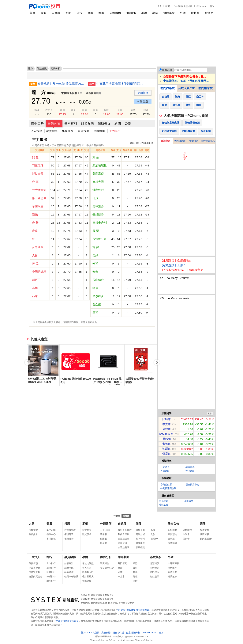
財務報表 (88, 123)
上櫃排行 (51, 568)
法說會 (186, 534)
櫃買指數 (33, 534)
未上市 (121, 577)
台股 (120, 568)
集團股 (103, 539)
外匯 (183, 13)
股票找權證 (70, 530)
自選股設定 (124, 539)
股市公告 (174, 524)
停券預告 (172, 534)
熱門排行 (155, 572)
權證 (144, 13)
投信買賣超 (34, 572)
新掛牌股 (172, 530)
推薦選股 (204, 534)
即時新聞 (124, 557)
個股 (139, 524)
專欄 (85, 557)
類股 (101, 13)
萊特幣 (167, 439)
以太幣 (167, 424)
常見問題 (164, 501)
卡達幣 (167, 444)
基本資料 (71, 123)
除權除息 (187, 530)
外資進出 (165, 471)
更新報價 (143, 93)
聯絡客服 (164, 505)
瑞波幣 (167, 429)
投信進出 (190, 471)
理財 (135, 581)
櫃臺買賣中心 (192, 485)
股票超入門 (88, 572)
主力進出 (115, 131)
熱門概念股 (206, 88)
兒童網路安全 (133, 633)
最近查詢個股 (125, 530)
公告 (128, 123)
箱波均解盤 (88, 563)
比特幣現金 (166, 434)
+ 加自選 (143, 101)
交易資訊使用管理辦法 (67, 621)
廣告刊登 (106, 633)
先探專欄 (87, 581)
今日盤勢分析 (107, 568)
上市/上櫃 (105, 530)
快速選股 (204, 530)
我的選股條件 (207, 539)
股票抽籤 (172, 543)
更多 (210, 413)
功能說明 (189, 501)
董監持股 (84, 131)
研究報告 (105, 563)
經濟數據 (172, 577)
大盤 (43, 13)
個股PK (131, 13)
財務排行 (51, 572)
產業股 (103, 534)
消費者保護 (118, 633)
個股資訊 (42, 69)
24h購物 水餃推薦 (183, 6)
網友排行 (51, 581)
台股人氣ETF (186, 88)
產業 (120, 572)
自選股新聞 (124, 547)
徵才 (162, 633)
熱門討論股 (168, 88)
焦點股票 (155, 577)
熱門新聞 (122, 563)
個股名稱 (167, 70)
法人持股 (36, 131)
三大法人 (165, 467)
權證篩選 (69, 534)
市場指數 (51, 539)
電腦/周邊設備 (69, 93)
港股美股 (169, 13)
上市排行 (51, 563)
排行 (79, 13)
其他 (135, 572)
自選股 (56, 13)
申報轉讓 (99, 131)
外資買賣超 (34, 568)
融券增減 (69, 572)
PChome (201, 6)
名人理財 (87, 568)
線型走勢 (37, 123)
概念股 (103, 543)
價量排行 (194, 141)
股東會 (186, 539)
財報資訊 (122, 543)
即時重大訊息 (208, 141)
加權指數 (33, 530)
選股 (90, 13)
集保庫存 (68, 131)
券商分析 (106, 557)
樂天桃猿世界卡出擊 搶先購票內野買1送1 (61, 84)
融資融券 (52, 131)
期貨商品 (87, 530)
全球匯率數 (174, 563)
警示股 (171, 539)
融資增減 (69, 568)
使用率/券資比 (71, 577)
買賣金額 (33, 563)
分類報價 (115, 13)
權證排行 (69, 539)
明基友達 (91, 93)
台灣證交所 (166, 485)
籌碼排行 (51, 577)
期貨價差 (87, 534)
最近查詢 (166, 141)
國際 (135, 563)
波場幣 (167, 449)
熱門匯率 (172, 568)
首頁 (32, 13)
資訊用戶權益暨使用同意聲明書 (133, 610)
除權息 (209, 13)
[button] (157, 362)
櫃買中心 (51, 534)
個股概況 (104, 123)
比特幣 (195, 13)
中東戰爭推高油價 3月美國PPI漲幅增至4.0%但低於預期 (120, 84)
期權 (155, 13)
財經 (135, 577)
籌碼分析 (54, 123)
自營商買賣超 (36, 577)
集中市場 (51, 530)
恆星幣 (167, 454)
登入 (212, 6)
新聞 (168, 6)
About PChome (150, 633)
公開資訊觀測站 (168, 488)
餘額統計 (69, 563)
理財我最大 (88, 577)
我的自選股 (180, 141)
